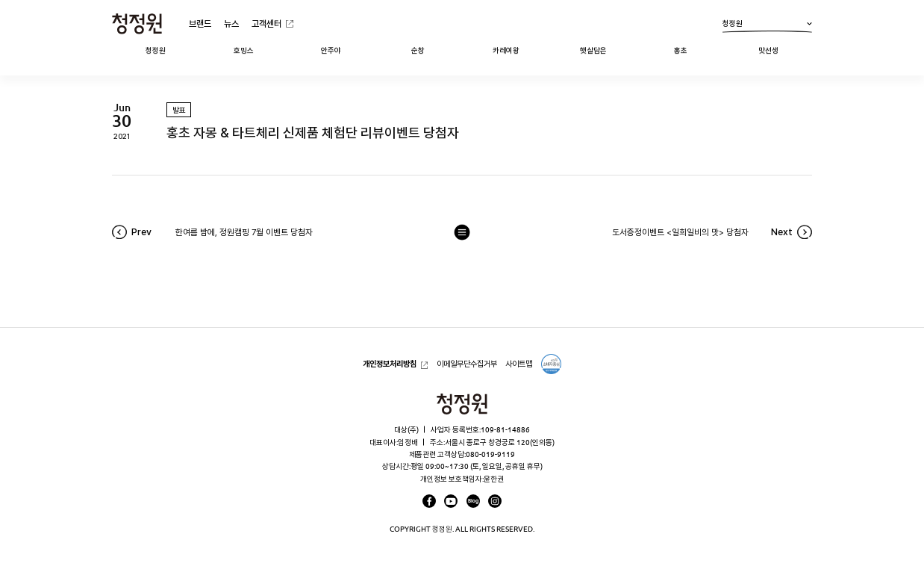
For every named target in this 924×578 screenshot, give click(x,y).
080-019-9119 (490, 454)
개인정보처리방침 (390, 364)
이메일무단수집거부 (467, 364)
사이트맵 (519, 364)
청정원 (767, 26)
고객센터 (266, 24)
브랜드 (200, 24)
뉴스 (231, 24)
